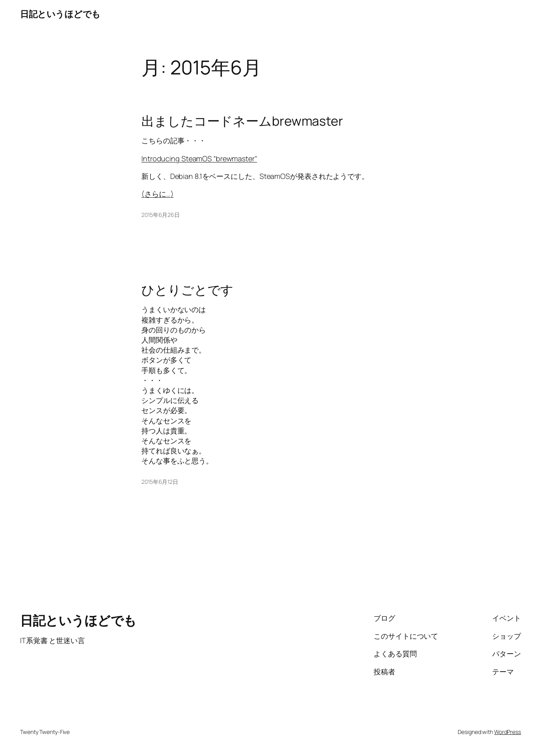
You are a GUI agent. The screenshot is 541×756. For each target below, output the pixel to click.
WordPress (508, 732)
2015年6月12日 (160, 482)
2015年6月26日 (161, 215)
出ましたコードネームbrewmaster (242, 121)
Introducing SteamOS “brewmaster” (199, 158)
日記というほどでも (60, 14)
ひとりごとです (187, 290)
